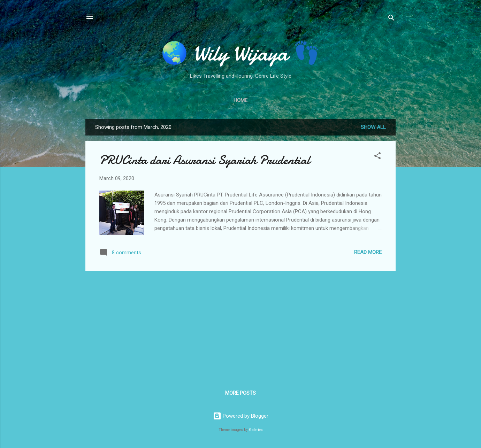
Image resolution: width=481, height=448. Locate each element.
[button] (377, 157)
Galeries (256, 430)
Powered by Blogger (241, 416)
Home (240, 100)
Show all (373, 127)
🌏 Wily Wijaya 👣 (240, 53)
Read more (368, 252)
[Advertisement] (240, 325)
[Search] (391, 19)
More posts (240, 393)
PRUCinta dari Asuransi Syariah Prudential (205, 160)
